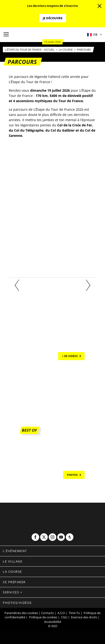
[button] (94, 35)
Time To (74, 613)
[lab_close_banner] (100, 6)
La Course (66, 50)
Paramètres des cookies (21, 613)
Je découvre (53, 18)
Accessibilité (53, 622)
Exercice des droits (84, 617)
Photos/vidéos (17, 603)
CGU (64, 617)
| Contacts (46, 613)
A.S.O (61, 613)
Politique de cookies (43, 617)
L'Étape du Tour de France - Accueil (30, 50)
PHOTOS (72, 475)
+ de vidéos (70, 356)
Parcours (84, 50)
